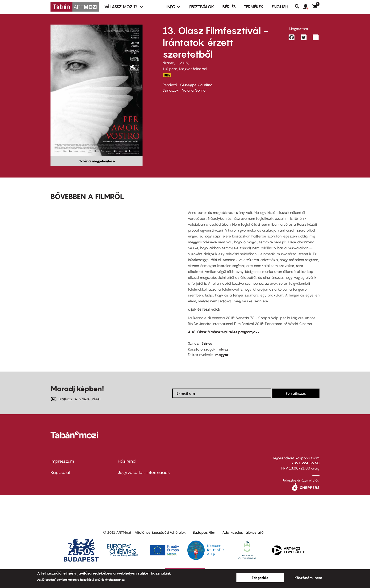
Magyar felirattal (193, 69)
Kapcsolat (61, 472)
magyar (222, 355)
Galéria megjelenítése (97, 161)
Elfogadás (260, 578)
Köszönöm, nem (308, 578)
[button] (308, 7)
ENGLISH (280, 7)
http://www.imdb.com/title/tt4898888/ (167, 75)
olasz (223, 349)
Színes (207, 343)
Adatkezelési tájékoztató (243, 532)
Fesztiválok (202, 7)
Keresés (299, 6)
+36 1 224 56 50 (305, 463)
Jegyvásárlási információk (144, 472)
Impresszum (62, 461)
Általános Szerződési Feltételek (160, 532)
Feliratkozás (296, 393)
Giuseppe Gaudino (196, 85)
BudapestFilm (204, 532)
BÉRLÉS (229, 7)
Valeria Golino (194, 90)
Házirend (127, 461)
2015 (184, 63)
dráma (168, 63)
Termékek (254, 7)
